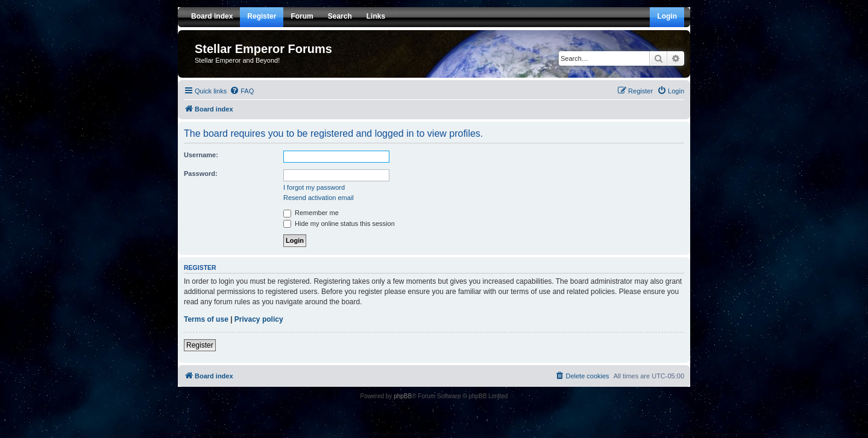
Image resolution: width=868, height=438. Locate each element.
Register (200, 345)
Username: (201, 155)
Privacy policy (259, 319)
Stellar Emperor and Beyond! (237, 60)
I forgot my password (314, 187)
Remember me (311, 213)
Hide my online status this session (339, 224)
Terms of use (206, 319)
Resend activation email (319, 198)
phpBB (403, 396)
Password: (201, 174)
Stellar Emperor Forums (263, 49)
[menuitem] (242, 91)
